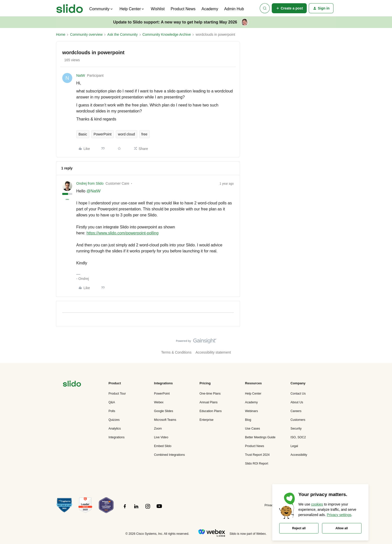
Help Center (253, 394)
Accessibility (299, 455)
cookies (317, 504)
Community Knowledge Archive (167, 34)
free (144, 134)
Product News (183, 9)
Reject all (299, 528)
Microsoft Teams (165, 420)
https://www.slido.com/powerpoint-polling (122, 233)
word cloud (126, 134)
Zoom (158, 429)
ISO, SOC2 (298, 437)
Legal (294, 446)
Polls (112, 411)
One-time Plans (210, 394)
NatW (81, 75)
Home (61, 34)
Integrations (116, 437)
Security (296, 429)
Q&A (112, 402)
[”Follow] (125, 509)
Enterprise (206, 420)
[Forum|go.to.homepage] (70, 8)
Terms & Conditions (176, 352)
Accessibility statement (213, 352)
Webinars (251, 411)
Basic (83, 134)
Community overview (86, 34)
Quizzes (114, 420)
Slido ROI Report (257, 464)
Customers (298, 420)
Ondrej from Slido (90, 183)
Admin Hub (234, 9)
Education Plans (211, 411)
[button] (289, 8)
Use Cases (252, 429)
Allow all (342, 528)
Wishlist (158, 9)
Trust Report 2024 (257, 455)
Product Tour (117, 394)
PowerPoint (102, 134)
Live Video (161, 437)
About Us (297, 402)
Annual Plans (208, 402)
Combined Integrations (169, 455)
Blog (248, 420)
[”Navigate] (72, 384)
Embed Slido (163, 446)
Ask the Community (122, 34)
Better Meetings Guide (260, 437)
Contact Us (298, 394)
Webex (159, 402)
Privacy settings (339, 515)
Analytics (115, 429)
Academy (210, 9)
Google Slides (163, 411)
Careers (296, 411)
